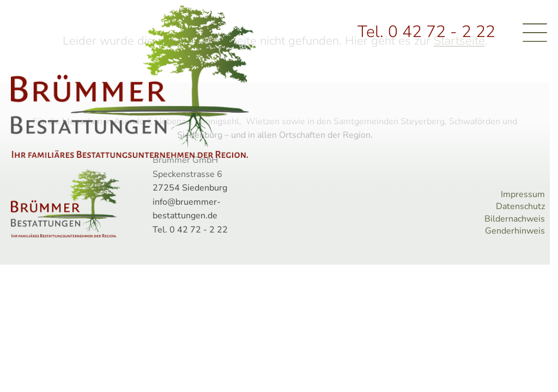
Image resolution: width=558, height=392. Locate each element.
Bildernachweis (515, 219)
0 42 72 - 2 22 (442, 32)
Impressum (523, 194)
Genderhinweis (515, 231)
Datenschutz (520, 206)
